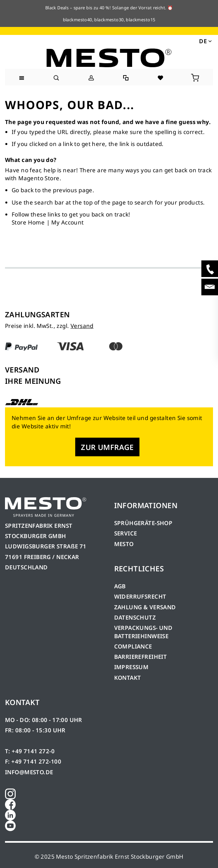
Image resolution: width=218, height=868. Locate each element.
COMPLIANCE (133, 646)
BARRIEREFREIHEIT (141, 657)
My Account (67, 222)
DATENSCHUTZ (135, 617)
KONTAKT (128, 678)
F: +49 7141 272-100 (33, 761)
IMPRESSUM (131, 667)
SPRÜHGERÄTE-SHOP (143, 523)
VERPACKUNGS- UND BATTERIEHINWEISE (143, 632)
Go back (23, 190)
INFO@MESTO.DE (29, 772)
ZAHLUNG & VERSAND (145, 607)
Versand (82, 326)
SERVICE (126, 533)
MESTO (124, 544)
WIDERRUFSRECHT (140, 596)
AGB (120, 586)
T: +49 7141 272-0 (30, 751)
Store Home (28, 222)
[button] (205, 41)
